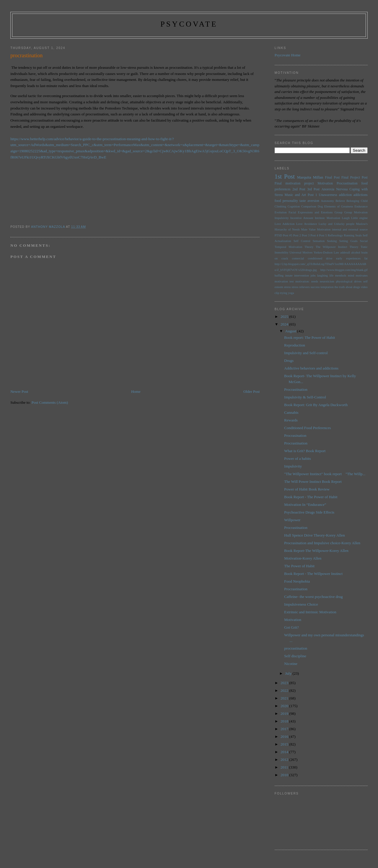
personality (290, 201)
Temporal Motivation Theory (294, 247)
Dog (320, 206)
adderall (345, 252)
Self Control (302, 241)
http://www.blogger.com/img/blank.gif (344, 270)
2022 (285, 690)
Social (364, 241)
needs (315, 281)
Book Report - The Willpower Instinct (313, 574)
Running (349, 235)
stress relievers (301, 287)
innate (289, 276)
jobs (313, 276)
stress (287, 287)
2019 (285, 713)
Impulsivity (282, 218)
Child (364, 201)
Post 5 (323, 235)
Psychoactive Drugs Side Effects (309, 512)
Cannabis (291, 412)
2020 (285, 706)
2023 (285, 683)
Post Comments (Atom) (50, 402)
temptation (327, 287)
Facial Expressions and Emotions (311, 212)
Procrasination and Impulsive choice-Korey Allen (322, 543)
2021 (285, 698)
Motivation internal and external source (342, 229)
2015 (285, 744)
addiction (346, 195)
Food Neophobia (297, 581)
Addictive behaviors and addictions (311, 368)
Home (136, 392)
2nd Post (299, 189)
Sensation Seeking (325, 241)
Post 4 (314, 235)
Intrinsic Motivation (328, 218)
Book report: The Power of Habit (309, 337)
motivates (361, 276)
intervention (302, 276)
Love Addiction (285, 224)
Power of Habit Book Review (307, 489)
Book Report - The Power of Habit (311, 497)
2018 (285, 721)
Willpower (292, 520)
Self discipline (295, 656)
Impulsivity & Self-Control (305, 397)
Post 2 (297, 235)
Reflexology (335, 235)
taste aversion (309, 201)
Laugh (346, 218)
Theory (354, 247)
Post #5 (287, 235)
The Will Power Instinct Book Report (313, 482)
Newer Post (19, 392)
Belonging (353, 201)
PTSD (278, 235)
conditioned (315, 258)
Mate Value (308, 229)
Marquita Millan (310, 177)
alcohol (356, 252)
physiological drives (349, 281)
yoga (291, 293)
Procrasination (295, 435)
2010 (285, 775)
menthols (341, 276)
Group (339, 212)
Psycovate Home (288, 55)
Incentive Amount (302, 218)
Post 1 (312, 195)
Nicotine (291, 664)
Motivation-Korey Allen (303, 558)
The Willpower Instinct (331, 247)
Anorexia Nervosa (334, 189)
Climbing (280, 206)
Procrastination (347, 183)
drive (329, 258)
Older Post (251, 392)
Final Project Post (355, 178)
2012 (285, 760)
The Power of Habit (299, 566)
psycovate (189, 24)
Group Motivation (356, 212)
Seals (359, 235)
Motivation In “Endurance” (305, 505)
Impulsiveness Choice (301, 604)
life (331, 276)
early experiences (348, 258)
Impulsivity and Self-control (306, 353)
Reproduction (295, 345)
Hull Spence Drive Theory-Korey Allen (315, 535)
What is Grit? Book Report (305, 451)
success (315, 287)
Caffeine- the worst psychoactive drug (313, 597)
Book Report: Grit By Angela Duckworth (316, 405)
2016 (285, 737)
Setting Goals (348, 241)
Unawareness (328, 195)
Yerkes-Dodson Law (326, 252)
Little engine (359, 218)
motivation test (284, 281)
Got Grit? (291, 627)
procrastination (296, 648)
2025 (285, 317)
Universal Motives (301, 252)
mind (351, 276)
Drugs (289, 361)
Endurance (361, 206)
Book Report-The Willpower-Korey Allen (316, 551)
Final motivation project (294, 183)
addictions (361, 195)
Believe (340, 201)
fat (366, 258)
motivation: (302, 281)
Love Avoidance (307, 224)
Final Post (332, 178)
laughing (322, 276)
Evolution (281, 212)
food (278, 201)
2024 (285, 324)
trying (284, 293)
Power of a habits (298, 458)
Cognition (294, 206)
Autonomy (327, 201)
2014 (285, 752)
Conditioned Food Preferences (307, 428)
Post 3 (306, 235)
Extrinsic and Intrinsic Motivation (310, 612)
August (291, 331)
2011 (285, 767)
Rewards (291, 420)
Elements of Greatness (339, 206)
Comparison (309, 206)
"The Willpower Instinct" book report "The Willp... (325, 474)
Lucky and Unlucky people (337, 224)
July (289, 673)
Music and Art (295, 195)
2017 (285, 729)
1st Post (285, 176)
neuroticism (327, 281)
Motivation (325, 183)
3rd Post (313, 189)
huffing (279, 276)
